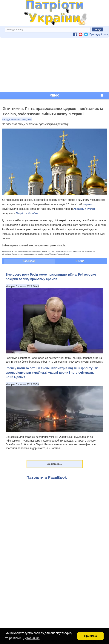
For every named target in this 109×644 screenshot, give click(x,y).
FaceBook (29, 261)
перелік (88, 204)
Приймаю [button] (90, 636)
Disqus (80, 261)
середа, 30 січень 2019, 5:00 (17, 120)
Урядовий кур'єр (84, 209)
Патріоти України (27, 213)
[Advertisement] (54, 65)
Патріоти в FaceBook (47, 477)
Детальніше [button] (32, 638)
